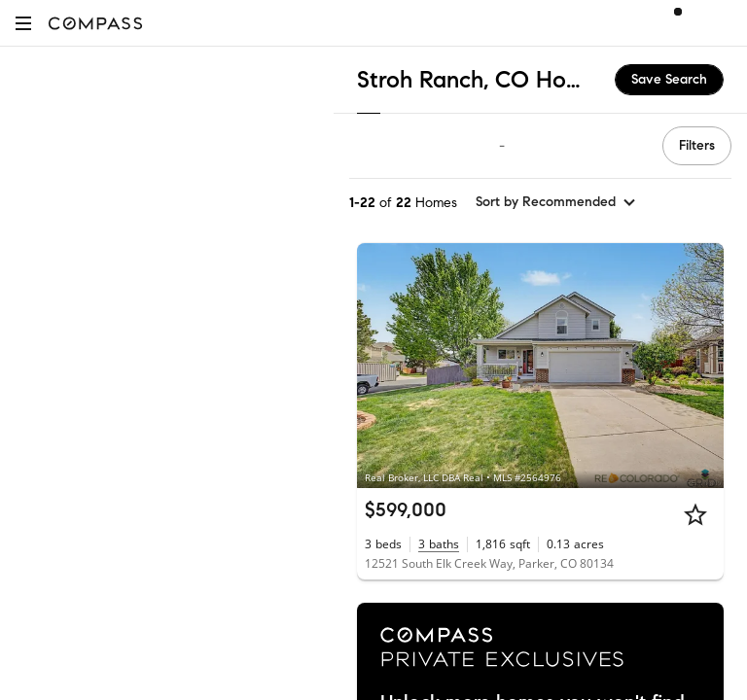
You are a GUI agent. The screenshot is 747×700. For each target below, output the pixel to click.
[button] (23, 23)
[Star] (695, 514)
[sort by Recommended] (556, 202)
